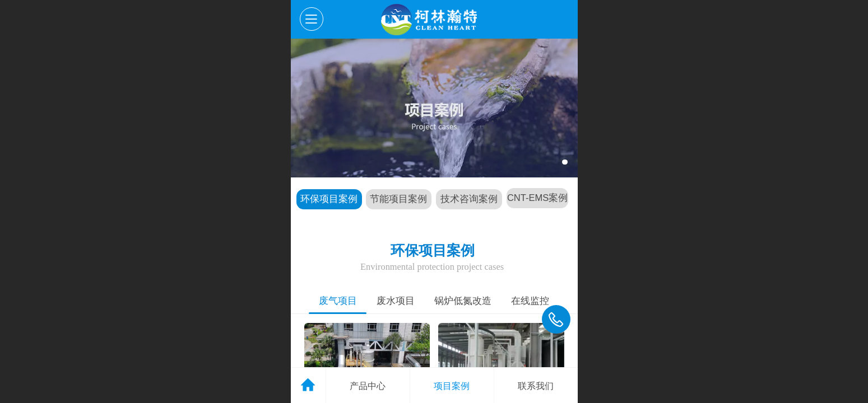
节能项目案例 (398, 199)
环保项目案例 (329, 199)
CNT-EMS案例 (537, 198)
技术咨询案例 (469, 199)
